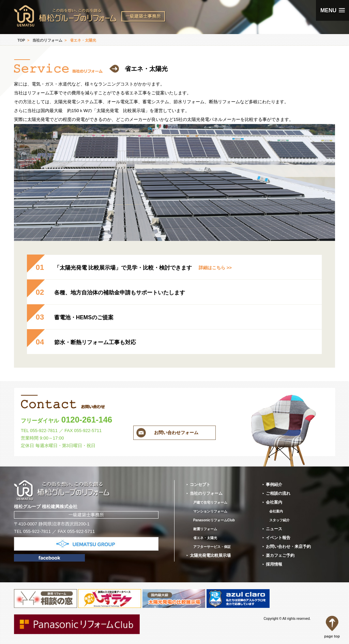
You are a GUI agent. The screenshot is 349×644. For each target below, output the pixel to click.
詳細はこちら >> (215, 268)
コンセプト (200, 485)
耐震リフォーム (205, 529)
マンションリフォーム (210, 511)
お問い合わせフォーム (176, 433)
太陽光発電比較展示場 (210, 555)
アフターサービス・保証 (212, 547)
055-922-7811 (44, 431)
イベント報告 (278, 538)
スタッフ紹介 (279, 520)
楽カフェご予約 (280, 555)
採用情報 (274, 564)
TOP (21, 40)
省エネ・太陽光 (205, 538)
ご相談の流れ (278, 493)
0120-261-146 (66, 420)
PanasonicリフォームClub (214, 520)
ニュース (274, 529)
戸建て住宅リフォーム (210, 502)
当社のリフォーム (47, 40)
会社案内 (274, 502)
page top (332, 627)
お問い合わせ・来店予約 (288, 547)
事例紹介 (274, 485)
